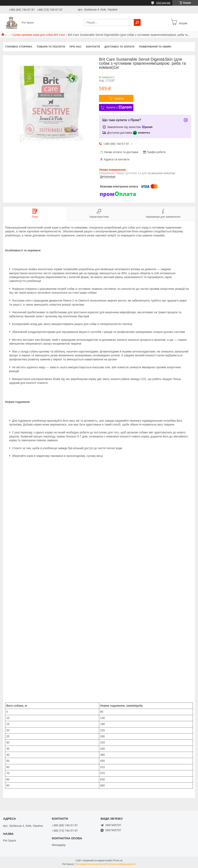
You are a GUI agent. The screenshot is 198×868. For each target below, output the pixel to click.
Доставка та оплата (120, 47)
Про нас (75, 47)
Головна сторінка (19, 47)
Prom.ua (118, 861)
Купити (119, 98)
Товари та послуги (51, 47)
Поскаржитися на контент (90, 864)
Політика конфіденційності (121, 864)
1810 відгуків (163, 3)
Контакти (93, 47)
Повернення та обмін (155, 47)
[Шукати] (137, 22)
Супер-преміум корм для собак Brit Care (39, 35)
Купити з (119, 107)
